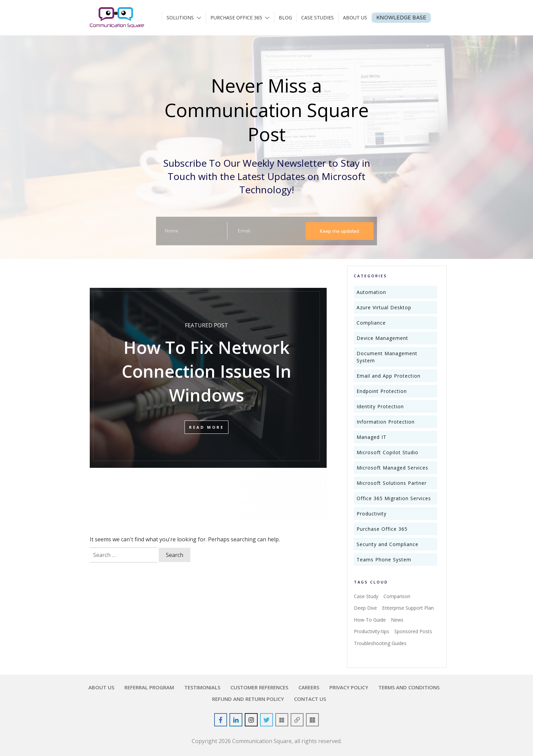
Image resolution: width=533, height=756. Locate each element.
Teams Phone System (384, 560)
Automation (371, 292)
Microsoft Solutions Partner (392, 483)
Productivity (372, 514)
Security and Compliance (388, 544)
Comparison (397, 596)
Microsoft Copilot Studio (388, 452)
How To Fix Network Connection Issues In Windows (207, 376)
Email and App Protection (389, 376)
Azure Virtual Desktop (384, 307)
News (397, 620)
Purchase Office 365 (382, 529)
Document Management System (387, 357)
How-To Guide (370, 620)
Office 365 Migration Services (394, 498)
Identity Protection (380, 406)
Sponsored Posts (413, 631)
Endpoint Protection (382, 391)
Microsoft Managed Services (392, 468)
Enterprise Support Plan (408, 608)
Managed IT (372, 437)
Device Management (382, 338)
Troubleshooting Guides (380, 643)
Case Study (366, 596)
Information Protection (386, 422)
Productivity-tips (372, 631)
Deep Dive (365, 608)
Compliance (371, 323)
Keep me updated (339, 231)
